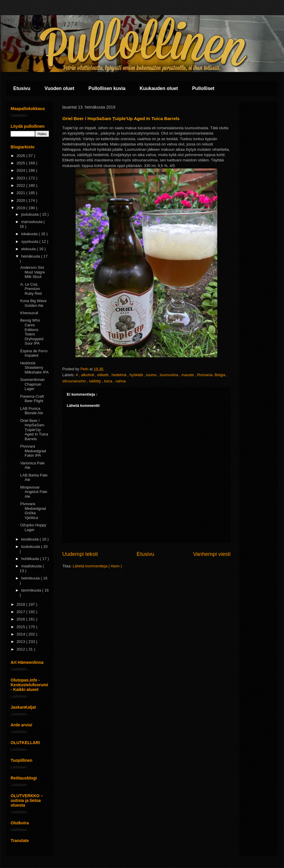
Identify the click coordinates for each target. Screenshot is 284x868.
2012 (21, 649)
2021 (21, 193)
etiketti (103, 375)
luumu (152, 375)
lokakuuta (30, 234)
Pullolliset (203, 88)
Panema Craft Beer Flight (32, 399)
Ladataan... (20, 115)
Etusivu (22, 88)
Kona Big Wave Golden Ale (33, 303)
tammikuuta (32, 590)
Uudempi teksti (80, 554)
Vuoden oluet (59, 88)
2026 (21, 156)
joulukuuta (31, 214)
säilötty (95, 381)
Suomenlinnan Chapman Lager (32, 384)
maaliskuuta (32, 566)
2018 (21, 604)
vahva (121, 381)
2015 (21, 627)
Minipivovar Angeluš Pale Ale (34, 492)
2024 (21, 170)
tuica (109, 381)
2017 (21, 612)
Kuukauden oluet (159, 88)
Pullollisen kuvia (107, 88)
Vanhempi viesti (212, 554)
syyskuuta (30, 241)
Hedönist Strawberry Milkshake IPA (34, 368)
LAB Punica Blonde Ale (31, 411)
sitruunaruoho (75, 381)
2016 (21, 619)
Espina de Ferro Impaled (34, 353)
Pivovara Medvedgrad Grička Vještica (33, 511)
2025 (21, 163)
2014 (21, 634)
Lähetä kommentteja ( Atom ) (97, 566)
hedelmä (119, 375)
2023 (21, 178)
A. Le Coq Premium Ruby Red (31, 289)
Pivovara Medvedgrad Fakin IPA (33, 451)
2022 (21, 185)
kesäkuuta (31, 539)
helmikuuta (31, 578)
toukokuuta (31, 547)
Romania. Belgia (212, 375)
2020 (21, 200)
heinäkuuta (31, 256)
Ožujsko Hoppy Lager (33, 527)
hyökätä (137, 375)
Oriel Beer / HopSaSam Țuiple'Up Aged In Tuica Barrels (34, 430)
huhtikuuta (31, 559)
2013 (21, 642)
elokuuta (29, 249)
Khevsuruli (29, 313)
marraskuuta (32, 222)
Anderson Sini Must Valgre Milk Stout (32, 272)
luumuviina (169, 375)
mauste (188, 375)
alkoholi (88, 375)
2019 (21, 208)
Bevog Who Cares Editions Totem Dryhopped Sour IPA (32, 332)
